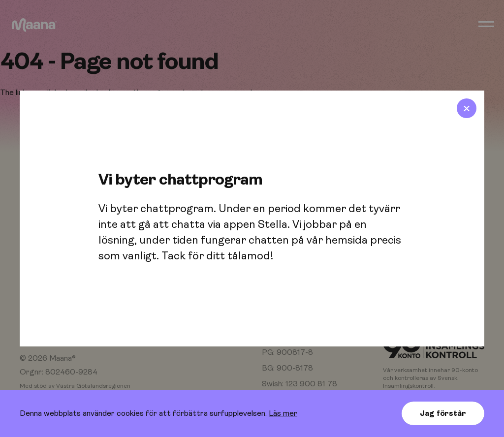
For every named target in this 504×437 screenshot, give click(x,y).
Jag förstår (443, 413)
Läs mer (283, 413)
